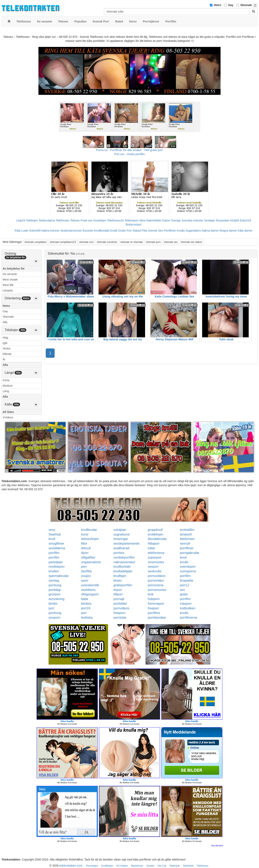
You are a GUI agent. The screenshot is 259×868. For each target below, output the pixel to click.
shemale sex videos (191, 242)
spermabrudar (59, 576)
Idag (5, 338)
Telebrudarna (47, 220)
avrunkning (56, 599)
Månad (7, 354)
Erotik (114, 231)
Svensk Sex (155, 231)
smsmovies (156, 562)
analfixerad (121, 548)
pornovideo (156, 581)
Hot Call (162, 866)
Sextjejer (210, 220)
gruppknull (155, 530)
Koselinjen (100, 220)
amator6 (186, 534)
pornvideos (121, 608)
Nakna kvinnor (50, 231)
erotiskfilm (187, 530)
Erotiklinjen (107, 866)
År (4, 359)
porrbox (119, 553)
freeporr (153, 608)
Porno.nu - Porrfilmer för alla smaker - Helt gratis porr (129, 150)
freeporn (120, 613)
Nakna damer (210, 231)
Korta (6, 380)
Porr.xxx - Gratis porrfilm (130, 154)
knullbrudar (89, 530)
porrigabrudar (190, 553)
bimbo (53, 604)
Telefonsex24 (115, 220)
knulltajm (120, 576)
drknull (86, 548)
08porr (118, 594)
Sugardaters (193, 231)
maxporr (186, 604)
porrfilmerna (188, 618)
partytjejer (56, 562)
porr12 (185, 585)
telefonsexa (156, 553)
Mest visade (10, 279)
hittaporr (154, 544)
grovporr (55, 594)
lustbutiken (188, 608)
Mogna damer (228, 231)
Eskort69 (35, 231)
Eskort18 (245, 220)
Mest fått (8, 285)
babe (85, 599)
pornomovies (157, 590)
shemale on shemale (132, 242)
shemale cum (87, 242)
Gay (231, 5)
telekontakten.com (71, 866)
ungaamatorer (91, 562)
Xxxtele (150, 866)
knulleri (54, 571)
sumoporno (188, 571)
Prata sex (87, 220)
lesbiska (87, 618)
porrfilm (54, 553)
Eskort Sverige (171, 220)
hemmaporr (156, 604)
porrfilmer (187, 548)
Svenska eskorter (192, 220)
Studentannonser (71, 231)
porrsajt (119, 599)
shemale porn (153, 242)
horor (85, 534)
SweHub (55, 534)
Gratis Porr (125, 231)
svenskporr (188, 567)
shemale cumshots (107, 242)
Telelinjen (32, 220)
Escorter (88, 231)
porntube (120, 618)
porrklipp (55, 590)
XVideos (8, 417)
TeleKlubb (188, 866)
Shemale (246, 5)
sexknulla (154, 571)
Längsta (8, 290)
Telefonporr (132, 220)
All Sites (8, 412)
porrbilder (120, 604)
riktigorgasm (90, 594)
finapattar (187, 581)
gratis (184, 594)
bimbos (86, 604)
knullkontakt (122, 567)
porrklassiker (157, 618)
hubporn (154, 599)
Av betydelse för (14, 269)
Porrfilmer (170, 231)
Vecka (6, 348)
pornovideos (157, 576)
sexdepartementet (126, 544)
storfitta (86, 571)
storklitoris (88, 590)
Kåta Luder (22, 231)
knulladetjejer (123, 571)
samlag (54, 581)
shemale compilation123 (63, 242)
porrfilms (154, 613)
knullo (184, 562)
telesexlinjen (90, 539)
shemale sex (171, 242)
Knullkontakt (102, 231)
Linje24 (21, 220)
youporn (54, 618)
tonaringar (121, 539)
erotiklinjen (155, 534)
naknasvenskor (124, 562)
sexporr (153, 567)
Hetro (218, 5)
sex (182, 590)
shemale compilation (36, 242)
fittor (84, 544)
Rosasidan (223, 220)
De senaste (10, 274)
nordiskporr (57, 567)
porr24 (86, 608)
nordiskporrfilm (124, 557)
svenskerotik (90, 585)
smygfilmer (56, 544)
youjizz (86, 576)
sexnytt (185, 544)
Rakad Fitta (140, 231)
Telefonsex (63, 220)
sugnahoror (122, 534)
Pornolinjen (92, 866)
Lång (6, 391)
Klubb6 (235, 220)
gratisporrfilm (123, 585)
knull (52, 539)
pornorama (156, 585)
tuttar (151, 548)
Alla (5, 322)
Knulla (181, 231)
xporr (85, 581)
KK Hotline (122, 866)
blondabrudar (157, 539)
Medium (8, 386)
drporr (118, 590)
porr (84, 567)
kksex (118, 581)
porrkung (55, 585)
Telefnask (175, 866)
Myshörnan (137, 866)
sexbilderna (57, 548)
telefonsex (187, 539)
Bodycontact (133, 224)
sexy (52, 530)
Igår (5, 343)
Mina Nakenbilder (150, 220)
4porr (85, 553)
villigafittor (88, 557)
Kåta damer (245, 231)
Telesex (75, 220)
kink (151, 594)
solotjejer (120, 530)
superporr (155, 557)
